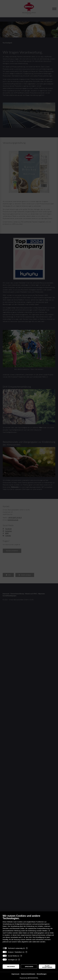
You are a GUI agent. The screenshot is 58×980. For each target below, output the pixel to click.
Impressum (15, 974)
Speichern (29, 967)
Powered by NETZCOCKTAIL (29, 978)
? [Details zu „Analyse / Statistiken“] (26, 952)
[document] (29, 930)
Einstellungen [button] (42, 974)
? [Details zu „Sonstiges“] (19, 960)
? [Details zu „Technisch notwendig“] (27, 948)
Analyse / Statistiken (15, 952)
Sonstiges (11, 960)
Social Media (12, 956)
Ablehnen (11, 967)
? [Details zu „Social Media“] (21, 956)
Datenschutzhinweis (28, 974)
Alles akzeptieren (47, 967)
